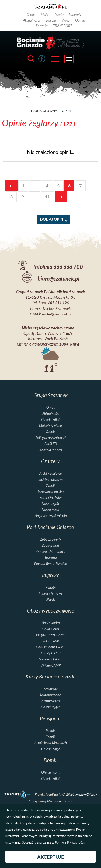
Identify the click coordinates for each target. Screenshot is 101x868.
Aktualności (32, 20)
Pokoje (51, 731)
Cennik (50, 485)
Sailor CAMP (51, 641)
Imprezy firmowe (51, 593)
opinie (67, 111)
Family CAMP (51, 653)
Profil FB (51, 444)
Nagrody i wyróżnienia (51, 516)
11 (47, 197)
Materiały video (50, 426)
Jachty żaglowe (50, 473)
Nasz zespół (50, 504)
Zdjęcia (51, 20)
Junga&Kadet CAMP (50, 635)
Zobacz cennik (51, 540)
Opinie (80, 20)
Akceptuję (50, 857)
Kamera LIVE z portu (50, 552)
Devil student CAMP (50, 647)
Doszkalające (51, 707)
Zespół (59, 15)
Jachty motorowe (51, 480)
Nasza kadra (51, 623)
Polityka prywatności (50, 438)
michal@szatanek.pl (57, 314)
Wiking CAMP (51, 665)
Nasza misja (50, 510)
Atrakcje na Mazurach (51, 743)
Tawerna (51, 558)
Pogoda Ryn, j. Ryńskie (50, 564)
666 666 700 (68, 267)
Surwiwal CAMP (51, 659)
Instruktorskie (50, 701)
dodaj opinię (53, 219)
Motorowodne (50, 695)
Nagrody (75, 15)
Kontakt (42, 26)
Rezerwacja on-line (50, 492)
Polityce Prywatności (70, 842)
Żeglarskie (50, 689)
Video (66, 20)
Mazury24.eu (86, 794)
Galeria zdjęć (51, 420)
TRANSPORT (63, 26)
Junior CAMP (51, 629)
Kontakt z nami (51, 450)
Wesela (51, 600)
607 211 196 (58, 303)
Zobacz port (51, 545)
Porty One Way (51, 498)
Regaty (51, 587)
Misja (45, 15)
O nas (31, 15)
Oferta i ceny (51, 772)
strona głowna (43, 111)
